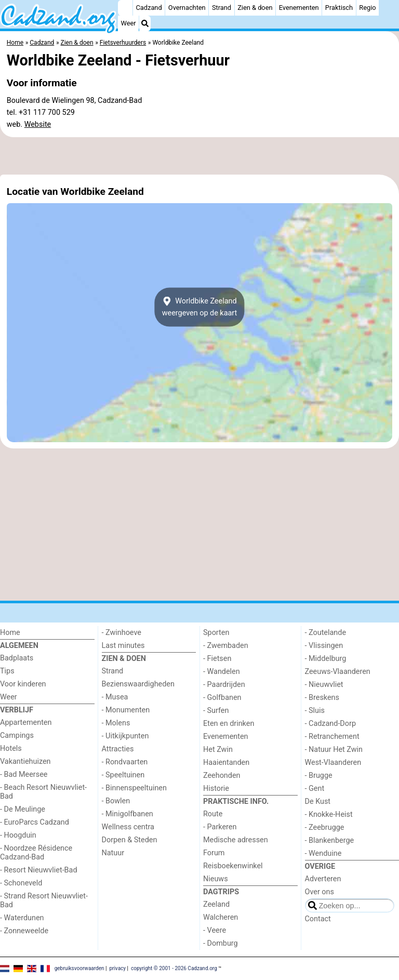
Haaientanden (226, 763)
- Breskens (322, 698)
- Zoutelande (326, 633)
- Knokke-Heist (329, 815)
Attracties (118, 749)
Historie (216, 789)
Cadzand (149, 8)
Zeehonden (222, 776)
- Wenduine (323, 853)
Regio (367, 8)
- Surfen (216, 711)
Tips (7, 671)
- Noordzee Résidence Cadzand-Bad (36, 853)
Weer (129, 23)
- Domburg (221, 943)
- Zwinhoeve (122, 633)
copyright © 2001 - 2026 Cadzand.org (174, 968)
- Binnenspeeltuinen (134, 788)
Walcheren (221, 917)
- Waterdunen (22, 918)
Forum (214, 853)
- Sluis (315, 711)
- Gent (315, 789)
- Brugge (319, 776)
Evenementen (299, 8)
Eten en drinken (229, 724)
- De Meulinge (23, 809)
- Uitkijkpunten (125, 736)
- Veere (215, 930)
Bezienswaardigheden (138, 684)
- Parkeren (220, 827)
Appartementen (26, 723)
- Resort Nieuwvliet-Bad (39, 870)
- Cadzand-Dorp (330, 724)
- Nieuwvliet (324, 685)
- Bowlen (116, 801)
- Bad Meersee (24, 774)
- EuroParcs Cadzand (35, 822)
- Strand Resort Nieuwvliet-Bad (44, 900)
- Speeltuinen (123, 775)
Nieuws (216, 879)
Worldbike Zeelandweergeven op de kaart (200, 307)
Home (10, 633)
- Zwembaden (226, 646)
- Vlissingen (324, 646)
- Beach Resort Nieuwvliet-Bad (43, 792)
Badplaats (17, 658)
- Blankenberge (330, 840)
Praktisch (339, 8)
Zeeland (216, 904)
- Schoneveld (21, 883)
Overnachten (187, 8)
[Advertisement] (199, 156)
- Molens (116, 723)
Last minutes (123, 646)
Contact (318, 919)
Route (213, 814)
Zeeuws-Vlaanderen (338, 672)
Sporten (216, 633)
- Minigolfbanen (128, 814)
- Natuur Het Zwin (334, 750)
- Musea (115, 697)
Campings (17, 736)
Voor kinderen (23, 684)
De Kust (318, 802)
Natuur (113, 853)
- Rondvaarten (125, 762)
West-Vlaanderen (333, 763)
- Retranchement (332, 737)
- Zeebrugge (325, 827)
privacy (117, 968)
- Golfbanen (222, 698)
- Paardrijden (224, 685)
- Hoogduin (18, 835)
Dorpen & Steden (130, 840)
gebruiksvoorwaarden (79, 968)
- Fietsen (217, 659)
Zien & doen (255, 8)
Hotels (11, 749)
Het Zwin (218, 750)
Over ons (320, 892)
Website (38, 124)
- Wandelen (222, 672)
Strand (222, 8)
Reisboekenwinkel (233, 866)
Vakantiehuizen (25, 762)
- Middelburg (326, 659)
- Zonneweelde (24, 931)
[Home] (125, 8)
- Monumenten (126, 710)
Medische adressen (236, 840)
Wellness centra (128, 827)
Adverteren (323, 879)
